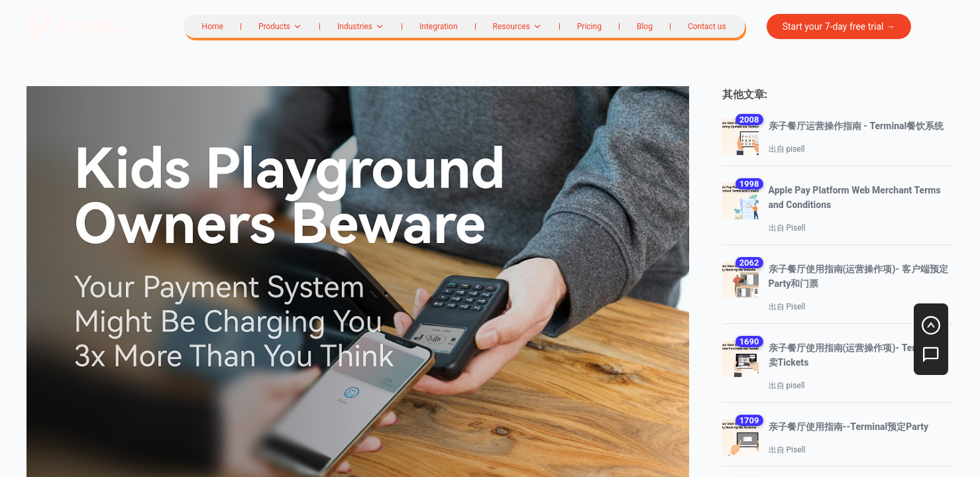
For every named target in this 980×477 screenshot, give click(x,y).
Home (213, 26)
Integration (439, 26)
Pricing (589, 26)
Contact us (707, 26)
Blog (645, 26)
